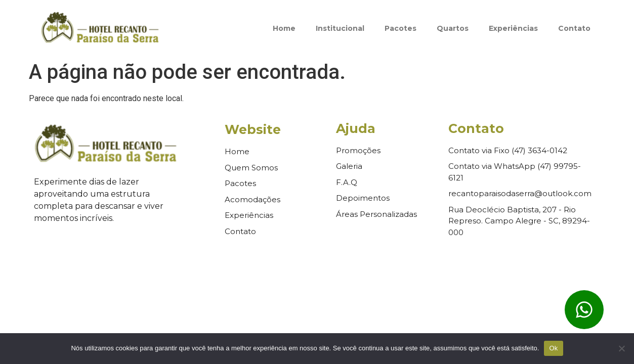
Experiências (513, 28)
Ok (553, 348)
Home (284, 28)
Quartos (453, 28)
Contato (574, 28)
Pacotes (400, 28)
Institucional (340, 28)
